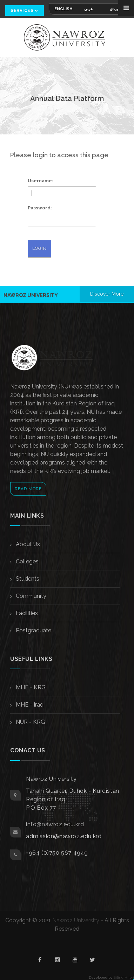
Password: (40, 208)
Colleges (26, 561)
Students (27, 579)
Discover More (107, 294)
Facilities (26, 613)
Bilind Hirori (124, 977)
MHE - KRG (30, 687)
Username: (41, 181)
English (63, 9)
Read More (28, 489)
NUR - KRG (30, 722)
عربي (89, 9)
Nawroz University (76, 920)
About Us (27, 544)
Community (30, 596)
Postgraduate (33, 630)
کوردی (115, 9)
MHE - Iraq (29, 705)
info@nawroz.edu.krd (55, 824)
